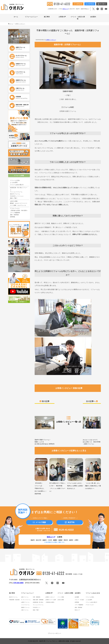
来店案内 (102, 4)
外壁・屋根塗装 (37, 597)
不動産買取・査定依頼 (14, 600)
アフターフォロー (15, 208)
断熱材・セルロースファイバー (19, 203)
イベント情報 (61, 597)
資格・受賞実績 (14, 215)
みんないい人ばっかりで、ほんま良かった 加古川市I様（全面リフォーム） (92, 426)
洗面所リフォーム (25, 607)
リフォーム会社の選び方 (17, 185)
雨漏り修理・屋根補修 (38, 600)
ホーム (16, 17)
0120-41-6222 (64, 530)
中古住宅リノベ (37, 607)
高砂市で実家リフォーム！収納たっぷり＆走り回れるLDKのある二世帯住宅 (45, 426)
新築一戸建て (14, 198)
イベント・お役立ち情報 (78, 18)
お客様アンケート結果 (51, 600)
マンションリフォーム (16, 192)
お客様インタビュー (51, 40)
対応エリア (66, 9)
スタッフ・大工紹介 (79, 600)
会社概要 (77, 597)
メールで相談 (39, 522)
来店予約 (70, 522)
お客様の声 (62, 17)
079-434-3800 (19, 583)
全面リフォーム (25, 597)
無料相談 (90, 4)
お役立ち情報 (14, 201)
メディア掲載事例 (15, 213)
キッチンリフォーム (26, 600)
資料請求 (78, 4)
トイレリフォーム (25, 605)
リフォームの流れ (15, 180)
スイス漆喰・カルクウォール (18, 205)
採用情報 (12, 217)
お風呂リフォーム (25, 602)
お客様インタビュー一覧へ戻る (69, 420)
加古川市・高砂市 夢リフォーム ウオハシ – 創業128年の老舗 (51, 641)
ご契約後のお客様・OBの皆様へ (19, 211)
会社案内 (93, 17)
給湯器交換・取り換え (38, 602)
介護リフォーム (25, 610)
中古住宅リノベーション (17, 196)
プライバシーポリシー (54, 633)
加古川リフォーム (15, 194)
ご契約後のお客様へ (50, 602)
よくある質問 (14, 183)
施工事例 (47, 17)
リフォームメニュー (31, 17)
